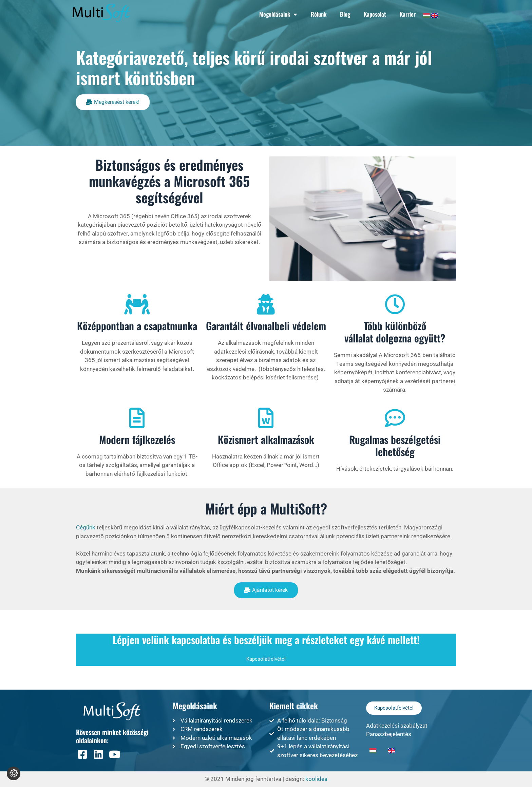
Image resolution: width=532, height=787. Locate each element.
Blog (345, 14)
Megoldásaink (278, 14)
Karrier (408, 14)
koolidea (316, 779)
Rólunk (319, 14)
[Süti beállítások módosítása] (14, 773)
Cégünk (86, 527)
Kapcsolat (375, 14)
